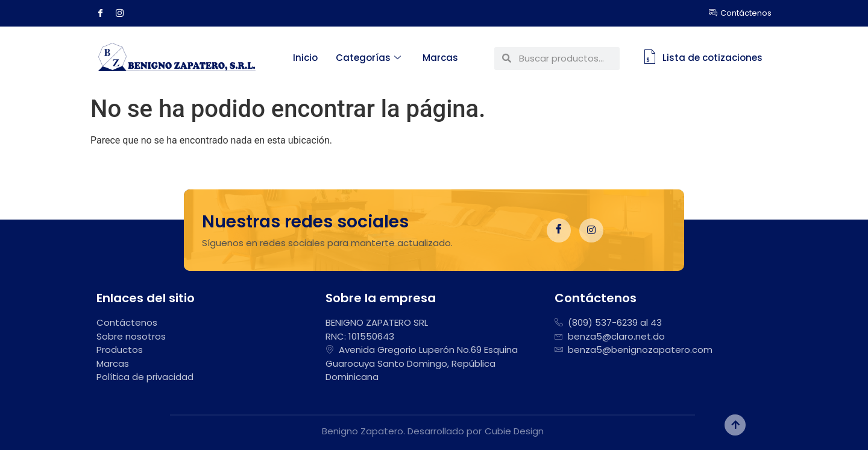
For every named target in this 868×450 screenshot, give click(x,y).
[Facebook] (105, 13)
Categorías (368, 58)
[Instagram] (124, 13)
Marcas (440, 58)
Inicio (305, 58)
